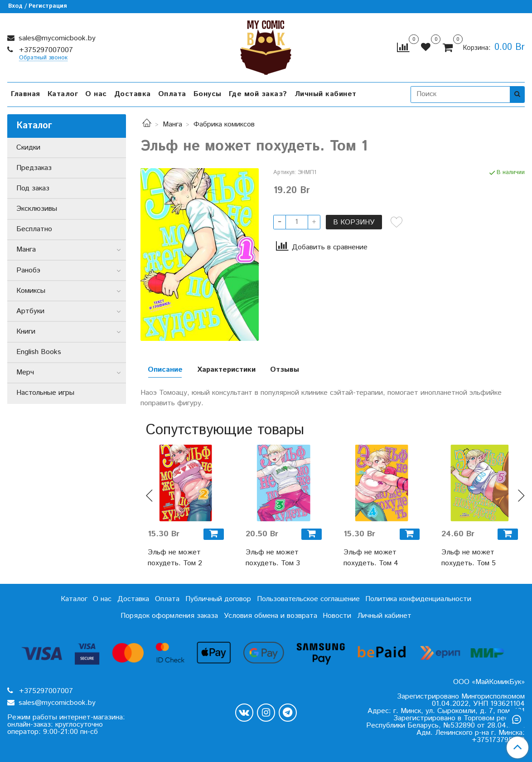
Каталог (63, 94)
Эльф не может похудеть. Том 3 (273, 558)
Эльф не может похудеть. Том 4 (371, 558)
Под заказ (33, 188)
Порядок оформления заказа (169, 616)
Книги (26, 332)
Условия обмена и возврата (271, 616)
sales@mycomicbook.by (56, 38)
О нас (96, 94)
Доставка (133, 94)
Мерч (25, 372)
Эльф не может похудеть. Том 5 (469, 558)
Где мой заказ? (258, 94)
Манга (172, 124)
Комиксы (31, 291)
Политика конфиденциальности (418, 599)
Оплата (172, 94)
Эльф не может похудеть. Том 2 (175, 558)
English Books (39, 352)
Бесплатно (34, 229)
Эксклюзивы (37, 209)
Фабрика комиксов (224, 124)
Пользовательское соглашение (308, 599)
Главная (26, 94)
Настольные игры (45, 393)
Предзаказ (34, 168)
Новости (337, 616)
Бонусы (208, 94)
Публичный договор (218, 599)
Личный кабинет (326, 94)
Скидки (28, 148)
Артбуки (30, 311)
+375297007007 (45, 50)
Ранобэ (28, 270)
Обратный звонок (43, 58)
